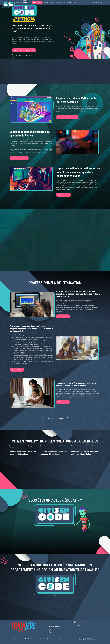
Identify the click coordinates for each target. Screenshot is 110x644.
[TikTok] (79, 626)
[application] (41, 2)
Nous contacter (55, 627)
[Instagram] (79, 623)
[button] (37, 2)
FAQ (46, 639)
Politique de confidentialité (36, 639)
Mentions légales (18, 639)
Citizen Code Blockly (43, 151)
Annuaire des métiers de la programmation (61, 639)
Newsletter (54, 631)
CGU (26, 639)
